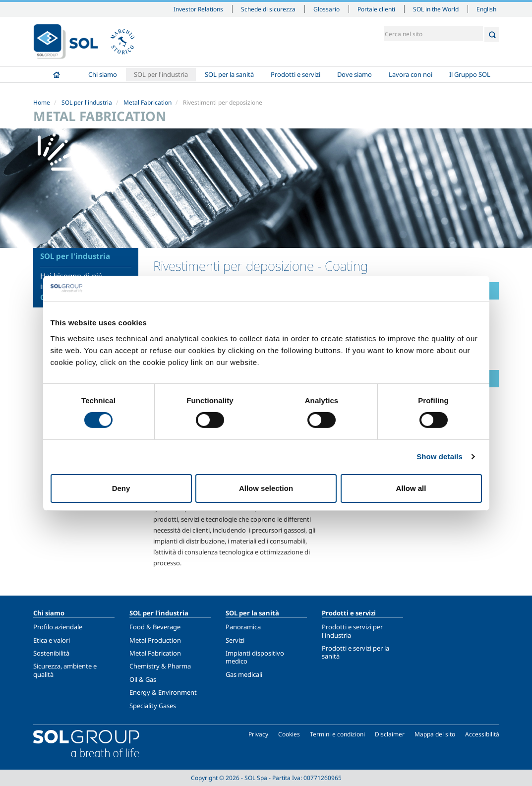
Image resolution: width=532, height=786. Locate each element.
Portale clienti (376, 9)
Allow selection (266, 488)
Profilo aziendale (58, 627)
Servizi (235, 640)
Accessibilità (482, 734)
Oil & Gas (143, 679)
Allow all (411, 488)
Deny (121, 488)
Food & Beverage (155, 627)
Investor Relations (198, 9)
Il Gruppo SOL (470, 74)
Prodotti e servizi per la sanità (355, 652)
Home (57, 75)
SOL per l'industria (161, 74)
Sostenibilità (51, 653)
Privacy (258, 734)
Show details (440, 456)
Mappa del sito (435, 734)
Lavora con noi (411, 74)
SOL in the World (436, 9)
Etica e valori (52, 640)
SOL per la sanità (229, 74)
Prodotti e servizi (296, 74)
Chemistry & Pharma (160, 666)
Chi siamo (103, 74)
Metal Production (155, 640)
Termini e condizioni (337, 734)
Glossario (326, 9)
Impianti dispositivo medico (255, 657)
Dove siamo (355, 74)
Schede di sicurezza (268, 9)
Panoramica (243, 627)
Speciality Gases (153, 706)
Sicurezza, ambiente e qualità (65, 670)
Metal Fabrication (148, 102)
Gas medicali (244, 674)
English (486, 9)
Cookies (289, 734)
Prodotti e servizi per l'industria (352, 631)
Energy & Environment (163, 692)
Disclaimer (390, 734)
